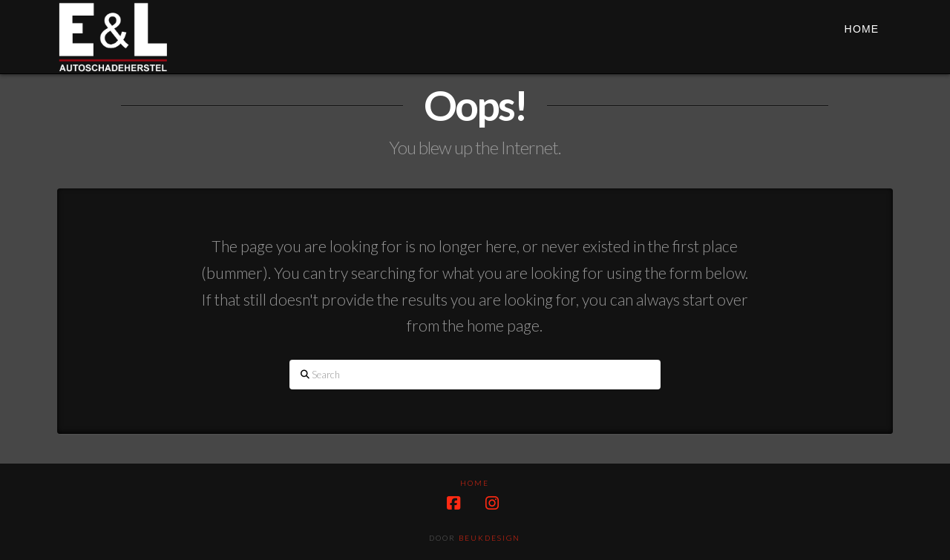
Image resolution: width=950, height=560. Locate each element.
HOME (475, 483)
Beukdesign (489, 538)
